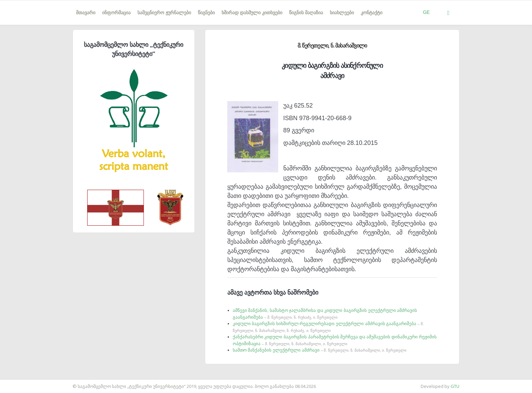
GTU (455, 386)
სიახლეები (342, 13)
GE (426, 12)
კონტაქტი (372, 13)
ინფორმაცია (116, 13)
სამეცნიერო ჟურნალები (164, 13)
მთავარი (86, 13)
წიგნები (206, 13)
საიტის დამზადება (20, 383)
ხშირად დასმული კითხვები (252, 13)
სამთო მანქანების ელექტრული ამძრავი (320, 350)
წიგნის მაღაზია (306, 13)
